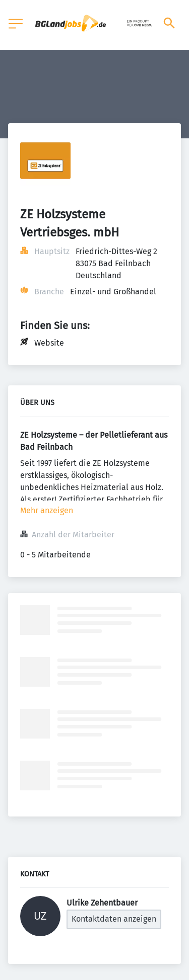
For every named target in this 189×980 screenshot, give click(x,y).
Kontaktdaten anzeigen (114, 919)
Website (49, 343)
